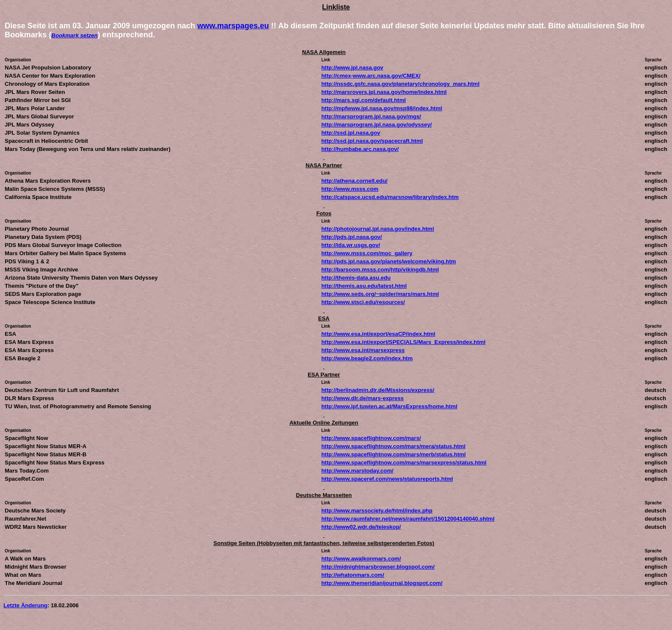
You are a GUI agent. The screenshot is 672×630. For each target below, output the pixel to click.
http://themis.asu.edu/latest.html (364, 286)
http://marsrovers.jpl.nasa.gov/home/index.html (384, 92)
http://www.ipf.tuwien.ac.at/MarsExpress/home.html (389, 406)
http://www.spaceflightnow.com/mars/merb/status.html (394, 454)
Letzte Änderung (25, 605)
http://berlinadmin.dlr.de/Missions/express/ (378, 390)
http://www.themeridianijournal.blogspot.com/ (382, 583)
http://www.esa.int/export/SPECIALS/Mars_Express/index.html (403, 342)
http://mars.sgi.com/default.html (364, 100)
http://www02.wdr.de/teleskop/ (361, 527)
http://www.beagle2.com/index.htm (367, 358)
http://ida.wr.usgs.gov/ (351, 245)
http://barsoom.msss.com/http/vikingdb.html (380, 270)
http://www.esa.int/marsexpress (363, 350)
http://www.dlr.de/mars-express (363, 398)
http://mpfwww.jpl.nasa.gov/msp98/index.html (382, 108)
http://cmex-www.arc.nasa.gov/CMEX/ (371, 76)
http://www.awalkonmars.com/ (361, 559)
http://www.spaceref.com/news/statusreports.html (387, 479)
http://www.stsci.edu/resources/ (363, 302)
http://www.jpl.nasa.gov (352, 68)
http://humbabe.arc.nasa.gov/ (360, 149)
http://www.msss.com (350, 189)
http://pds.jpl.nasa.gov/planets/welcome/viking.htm (389, 261)
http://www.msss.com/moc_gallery (367, 253)
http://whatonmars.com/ (353, 575)
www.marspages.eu (233, 26)
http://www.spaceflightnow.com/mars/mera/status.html (393, 446)
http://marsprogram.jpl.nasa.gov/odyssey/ (377, 125)
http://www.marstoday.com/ (357, 471)
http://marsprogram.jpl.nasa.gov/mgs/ (371, 116)
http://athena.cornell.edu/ (355, 181)
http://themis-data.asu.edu (356, 278)
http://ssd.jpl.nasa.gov (351, 133)
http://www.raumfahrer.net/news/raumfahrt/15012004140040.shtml (408, 519)
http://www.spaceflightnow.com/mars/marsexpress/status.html (404, 463)
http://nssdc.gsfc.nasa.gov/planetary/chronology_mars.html (400, 84)
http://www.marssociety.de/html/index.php (377, 511)
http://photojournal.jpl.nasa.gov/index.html (378, 229)
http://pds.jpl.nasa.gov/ (352, 237)
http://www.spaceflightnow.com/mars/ (371, 438)
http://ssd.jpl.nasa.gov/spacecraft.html (372, 141)
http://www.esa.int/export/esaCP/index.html (378, 334)
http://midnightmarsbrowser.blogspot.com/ (378, 567)
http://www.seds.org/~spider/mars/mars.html (380, 294)
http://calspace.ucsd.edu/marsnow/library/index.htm (390, 197)
